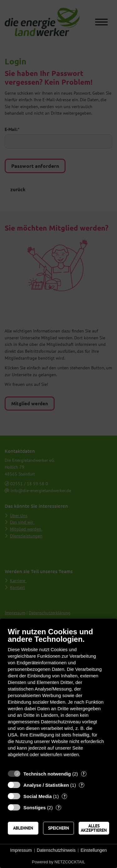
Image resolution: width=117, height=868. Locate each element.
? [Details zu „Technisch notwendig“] (84, 774)
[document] (58, 697)
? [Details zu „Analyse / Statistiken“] (82, 785)
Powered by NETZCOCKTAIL (58, 862)
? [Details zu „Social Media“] (65, 796)
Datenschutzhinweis (56, 850)
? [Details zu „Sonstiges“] (59, 808)
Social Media (38, 796)
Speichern (58, 828)
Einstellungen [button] (94, 850)
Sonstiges (35, 808)
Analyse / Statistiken (46, 785)
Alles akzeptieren (94, 828)
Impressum (21, 850)
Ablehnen (23, 828)
